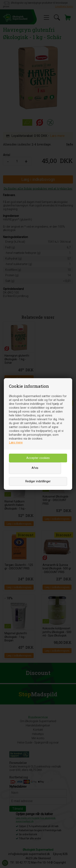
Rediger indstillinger (38, 481)
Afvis (35, 468)
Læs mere (16, 442)
